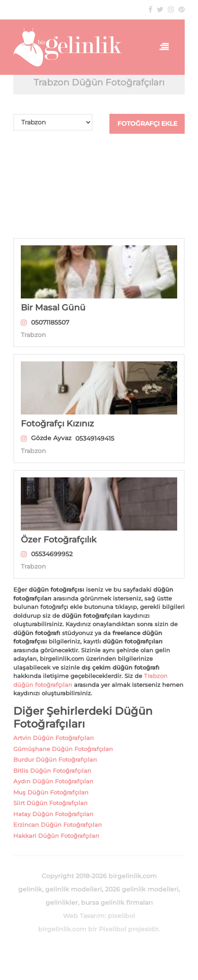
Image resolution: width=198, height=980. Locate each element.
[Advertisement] (99, 186)
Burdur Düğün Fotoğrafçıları (55, 759)
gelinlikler (62, 903)
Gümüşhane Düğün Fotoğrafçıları (63, 749)
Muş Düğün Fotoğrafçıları (51, 792)
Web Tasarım (84, 916)
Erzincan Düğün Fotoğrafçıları (58, 825)
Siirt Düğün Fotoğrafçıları (50, 803)
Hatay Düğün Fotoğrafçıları (53, 814)
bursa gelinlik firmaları (117, 903)
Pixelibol (113, 929)
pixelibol (121, 916)
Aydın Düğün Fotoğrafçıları (53, 781)
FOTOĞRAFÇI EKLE (147, 124)
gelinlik (30, 889)
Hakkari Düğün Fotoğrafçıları (56, 836)
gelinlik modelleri (74, 889)
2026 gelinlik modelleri (142, 889)
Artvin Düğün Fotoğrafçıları (54, 738)
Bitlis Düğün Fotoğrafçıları (52, 771)
